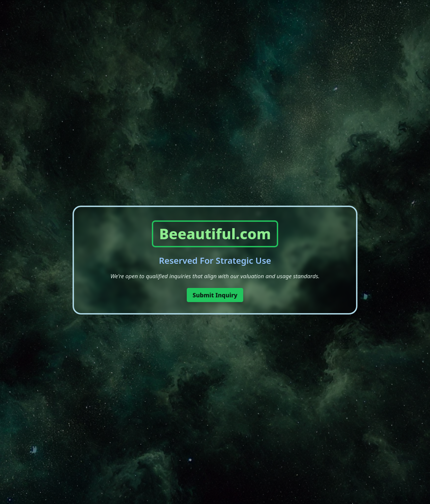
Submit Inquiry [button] (215, 295)
